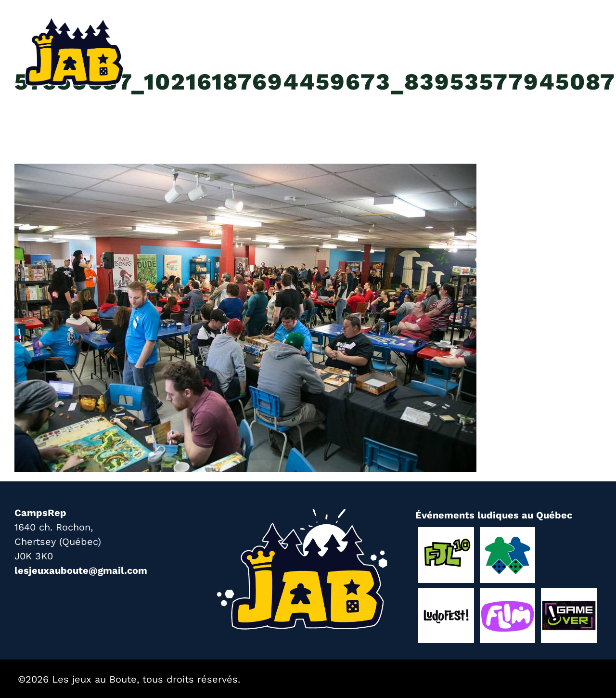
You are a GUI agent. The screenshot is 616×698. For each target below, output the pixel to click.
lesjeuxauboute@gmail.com (81, 570)
